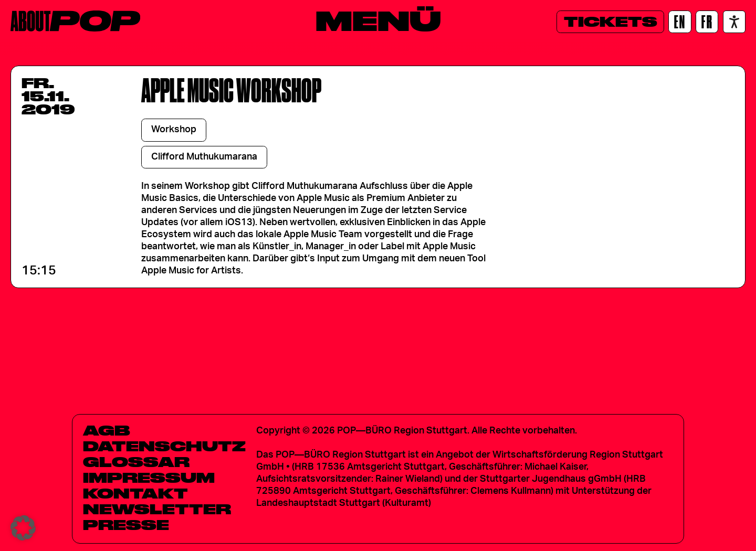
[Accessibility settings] (734, 22)
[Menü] (378, 20)
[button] (23, 528)
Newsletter (157, 509)
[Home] (75, 21)
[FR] (707, 22)
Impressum (149, 478)
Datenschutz (164, 446)
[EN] (680, 22)
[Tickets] (610, 22)
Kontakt (135, 493)
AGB (107, 430)
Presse (126, 525)
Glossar (136, 462)
